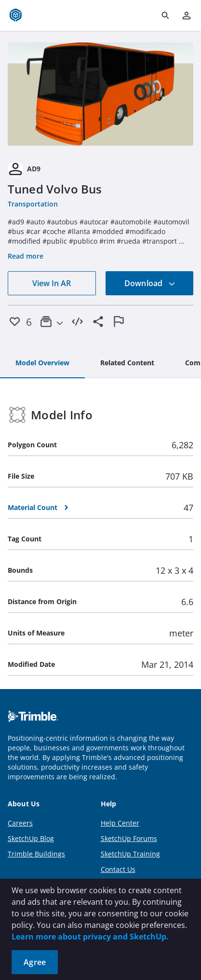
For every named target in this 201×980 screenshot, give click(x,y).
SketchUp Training (130, 854)
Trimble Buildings (36, 854)
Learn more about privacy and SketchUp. (90, 937)
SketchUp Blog (31, 838)
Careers (20, 823)
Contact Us (118, 869)
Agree (35, 962)
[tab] (42, 363)
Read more (26, 256)
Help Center (120, 823)
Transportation (33, 204)
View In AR (52, 283)
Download (150, 283)
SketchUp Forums (129, 838)
